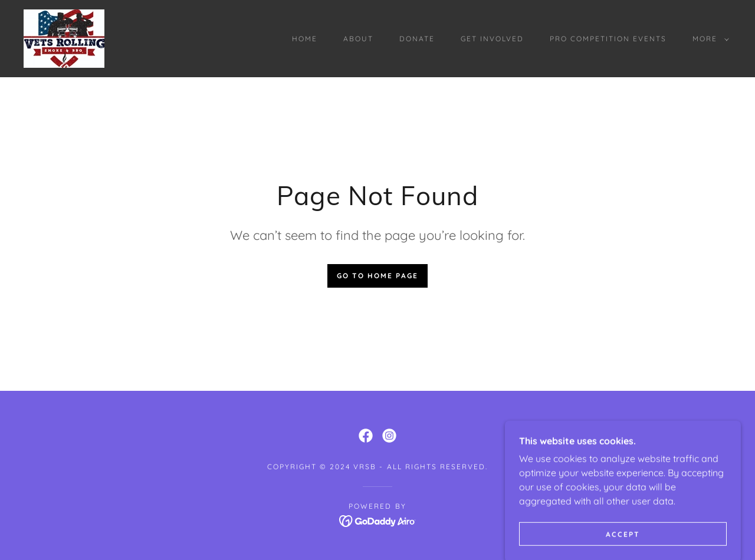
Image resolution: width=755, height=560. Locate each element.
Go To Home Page (377, 276)
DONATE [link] (417, 39)
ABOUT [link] (358, 39)
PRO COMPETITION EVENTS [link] (608, 39)
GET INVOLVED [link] (492, 39)
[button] (708, 39)
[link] (64, 38)
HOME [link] (305, 39)
